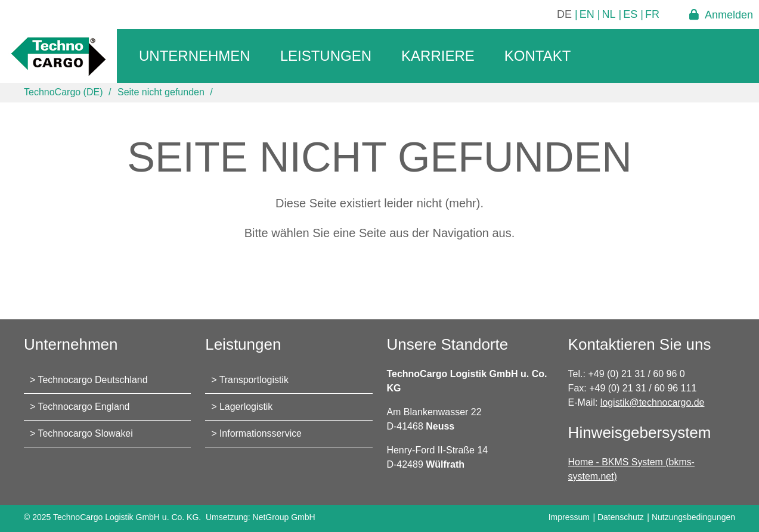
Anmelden (729, 15)
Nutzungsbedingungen (693, 517)
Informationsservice (261, 433)
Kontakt (538, 56)
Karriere (438, 56)
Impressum (569, 517)
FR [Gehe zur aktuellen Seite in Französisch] (652, 14)
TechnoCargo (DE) (63, 92)
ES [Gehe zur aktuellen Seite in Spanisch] (630, 14)
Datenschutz (621, 517)
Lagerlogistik (246, 407)
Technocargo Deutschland (93, 380)
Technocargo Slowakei (86, 433)
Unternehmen (195, 56)
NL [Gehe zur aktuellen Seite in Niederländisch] (609, 14)
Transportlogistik (254, 380)
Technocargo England (84, 407)
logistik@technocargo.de (653, 402)
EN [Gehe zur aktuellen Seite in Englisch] (587, 14)
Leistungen (326, 56)
